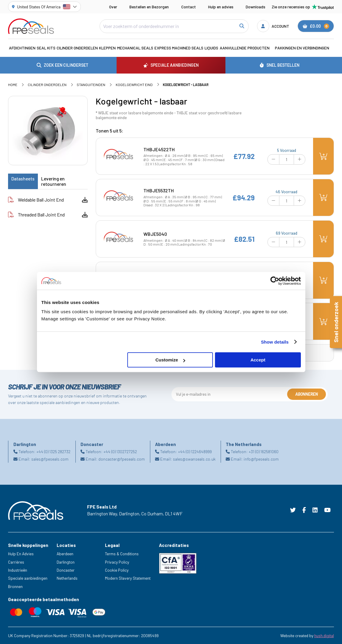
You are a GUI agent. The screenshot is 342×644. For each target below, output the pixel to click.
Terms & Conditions (122, 554)
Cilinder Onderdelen (77, 48)
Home (13, 85)
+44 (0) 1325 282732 (53, 452)
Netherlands (67, 578)
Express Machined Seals (179, 48)
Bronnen (15, 586)
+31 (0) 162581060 (264, 452)
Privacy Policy (117, 562)
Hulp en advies (221, 7)
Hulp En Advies (21, 554)
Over (113, 7)
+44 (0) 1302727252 (120, 452)
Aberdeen (65, 554)
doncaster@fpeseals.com (122, 459)
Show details (275, 342)
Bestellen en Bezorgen (149, 7)
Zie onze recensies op (303, 7)
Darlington (66, 562)
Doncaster (66, 570)
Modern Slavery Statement (128, 578)
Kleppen (107, 48)
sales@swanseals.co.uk (194, 459)
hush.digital (324, 636)
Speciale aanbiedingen (28, 578)
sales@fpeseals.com (50, 459)
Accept (258, 360)
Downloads (256, 7)
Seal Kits (46, 48)
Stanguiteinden (91, 85)
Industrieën (18, 570)
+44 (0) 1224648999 (195, 452)
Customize (170, 360)
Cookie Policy (117, 570)
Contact (189, 7)
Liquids (211, 48)
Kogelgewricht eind (134, 85)
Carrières (16, 562)
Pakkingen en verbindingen (302, 48)
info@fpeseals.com (261, 459)
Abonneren (307, 394)
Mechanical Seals (135, 48)
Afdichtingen (22, 48)
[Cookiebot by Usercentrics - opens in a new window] (275, 281)
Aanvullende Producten (245, 48)
